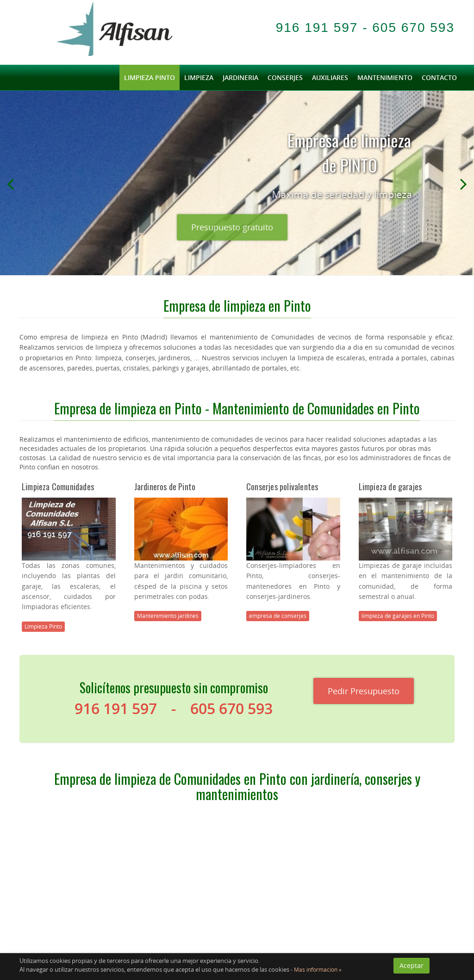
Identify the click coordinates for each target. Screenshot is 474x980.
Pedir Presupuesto (364, 691)
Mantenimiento (385, 77)
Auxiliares (330, 77)
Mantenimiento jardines (168, 616)
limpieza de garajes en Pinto (398, 616)
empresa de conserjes (278, 616)
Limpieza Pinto (43, 626)
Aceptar (412, 965)
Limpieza (199, 77)
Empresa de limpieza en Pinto (237, 305)
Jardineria (240, 77)
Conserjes (285, 77)
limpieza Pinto (150, 77)
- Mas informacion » (315, 970)
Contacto (439, 77)
